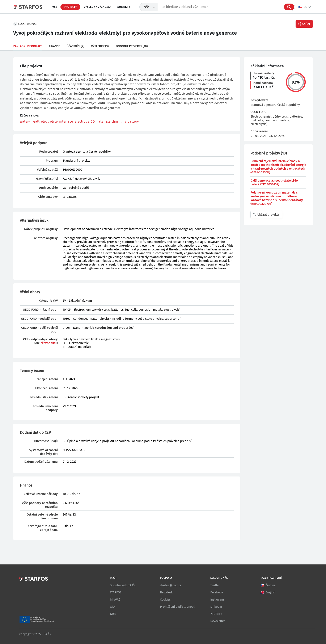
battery (133, 121)
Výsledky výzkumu (97, 7)
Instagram (217, 599)
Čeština (271, 585)
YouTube (216, 614)
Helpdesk (166, 592)
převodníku (49, 343)
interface (66, 121)
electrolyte (49, 121)
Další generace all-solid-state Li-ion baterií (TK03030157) (275, 182)
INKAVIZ (115, 599)
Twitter (215, 585)
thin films (119, 121)
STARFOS (116, 592)
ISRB (113, 614)
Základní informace (28, 46)
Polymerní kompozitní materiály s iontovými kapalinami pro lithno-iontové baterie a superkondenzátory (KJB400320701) (277, 198)
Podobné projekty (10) (132, 46)
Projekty (70, 7)
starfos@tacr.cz (171, 585)
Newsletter (218, 621)
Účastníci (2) (75, 46)
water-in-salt (30, 121)
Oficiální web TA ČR (123, 585)
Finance (54, 46)
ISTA (112, 607)
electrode (82, 121)
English (271, 592)
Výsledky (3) (100, 46)
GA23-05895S (28, 24)
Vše (55, 7)
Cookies (165, 599)
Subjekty (124, 7)
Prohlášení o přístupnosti (178, 607)
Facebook (217, 592)
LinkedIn (216, 607)
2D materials (101, 121)
